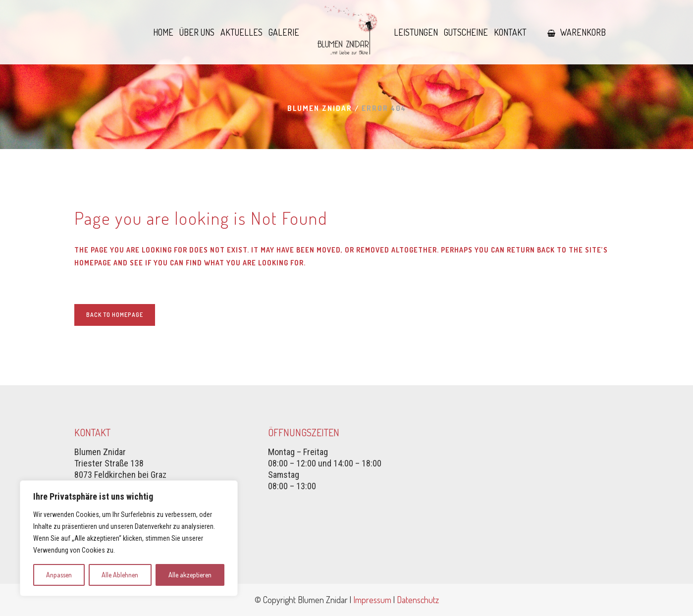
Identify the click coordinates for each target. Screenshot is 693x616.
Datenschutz (418, 600)
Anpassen (59, 575)
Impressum (372, 600)
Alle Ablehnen (120, 575)
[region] (129, 538)
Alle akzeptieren (190, 575)
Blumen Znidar (320, 108)
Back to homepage (115, 315)
